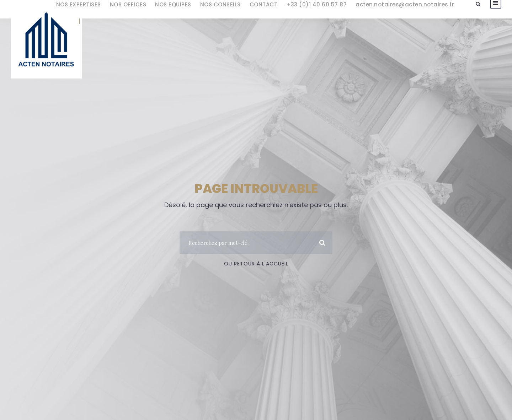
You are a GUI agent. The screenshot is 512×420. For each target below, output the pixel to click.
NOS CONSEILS (220, 4)
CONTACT (264, 4)
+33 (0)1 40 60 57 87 (316, 4)
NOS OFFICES (128, 4)
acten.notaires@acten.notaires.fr (405, 4)
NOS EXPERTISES (79, 4)
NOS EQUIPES (173, 4)
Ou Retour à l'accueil (256, 264)
